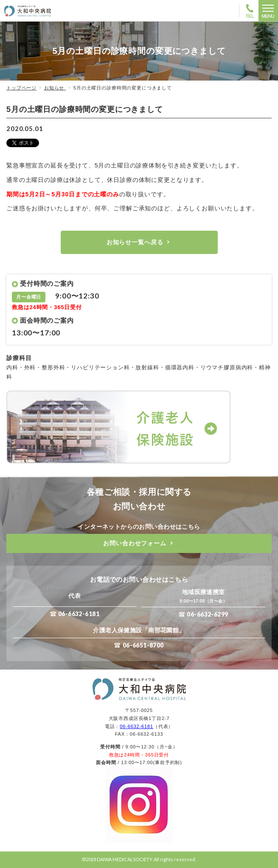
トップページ (21, 88)
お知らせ (55, 88)
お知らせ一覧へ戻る (135, 242)
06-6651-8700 (143, 645)
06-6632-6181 (79, 614)
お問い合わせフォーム (135, 543)
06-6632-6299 (207, 614)
